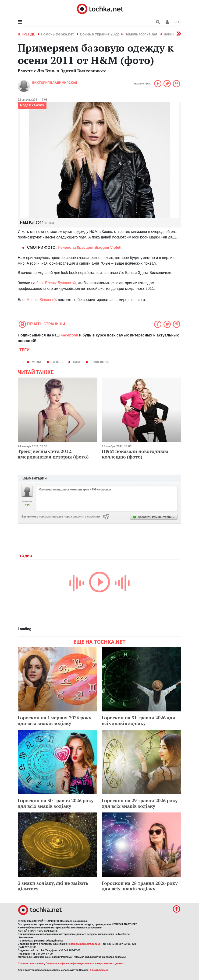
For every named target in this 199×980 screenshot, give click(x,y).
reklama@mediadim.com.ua (84, 944)
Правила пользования (31, 964)
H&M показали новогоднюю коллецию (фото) (135, 454)
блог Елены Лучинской (56, 283)
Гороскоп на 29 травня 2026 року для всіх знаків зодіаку (140, 803)
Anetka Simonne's (42, 300)
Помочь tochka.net (58, 34)
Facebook (69, 335)
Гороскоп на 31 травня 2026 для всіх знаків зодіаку (139, 720)
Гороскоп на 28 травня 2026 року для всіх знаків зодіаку (140, 886)
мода (36, 362)
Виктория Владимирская (55, 83)
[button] (167, 22)
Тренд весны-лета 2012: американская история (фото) (53, 454)
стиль (57, 362)
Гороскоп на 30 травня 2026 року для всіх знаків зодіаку (56, 803)
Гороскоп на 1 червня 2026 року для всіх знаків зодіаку (55, 720)
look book (100, 362)
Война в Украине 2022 (99, 34)
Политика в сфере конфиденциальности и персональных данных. (85, 964)
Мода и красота (32, 105)
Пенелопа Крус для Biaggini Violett (90, 247)
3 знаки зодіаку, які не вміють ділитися (53, 886)
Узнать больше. (99, 970)
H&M (76, 362)
